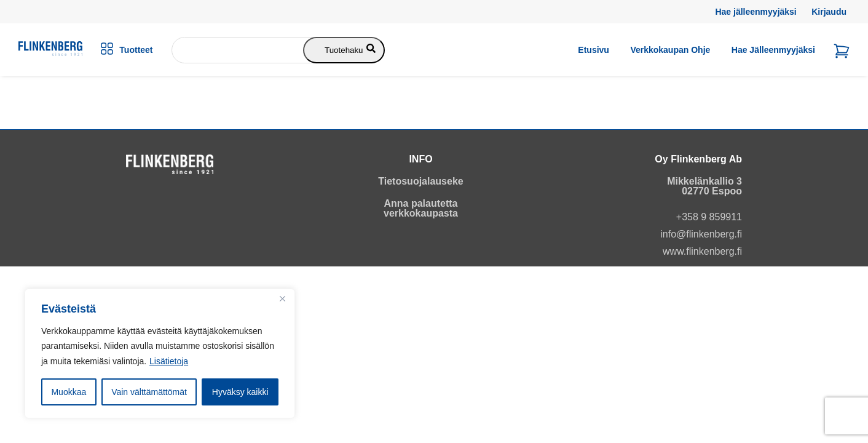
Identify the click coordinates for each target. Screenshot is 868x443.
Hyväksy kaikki (240, 392)
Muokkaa (69, 392)
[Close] (282, 299)
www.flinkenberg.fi (702, 251)
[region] (160, 354)
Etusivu (594, 50)
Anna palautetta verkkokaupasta (421, 208)
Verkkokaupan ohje (670, 50)
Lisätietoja (169, 361)
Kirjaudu (829, 12)
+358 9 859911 (709, 217)
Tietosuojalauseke (420, 181)
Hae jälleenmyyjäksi (756, 12)
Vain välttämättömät (149, 392)
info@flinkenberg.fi (701, 234)
